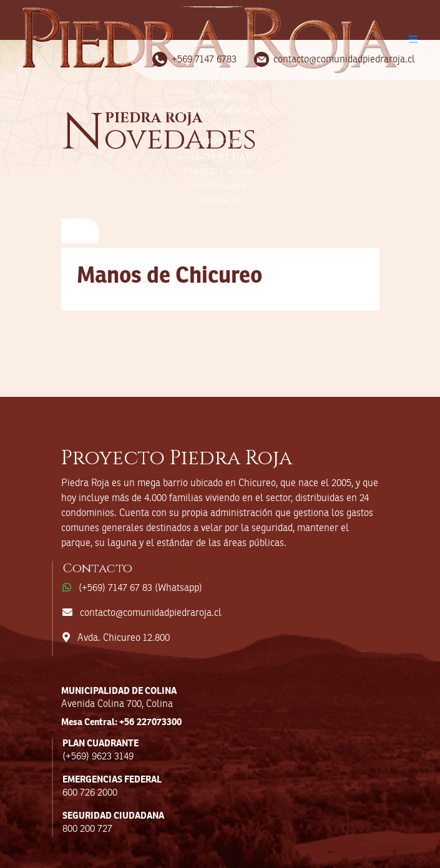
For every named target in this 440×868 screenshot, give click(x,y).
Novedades (220, 186)
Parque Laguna (220, 171)
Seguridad (220, 126)
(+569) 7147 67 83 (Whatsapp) (140, 588)
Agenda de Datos (220, 156)
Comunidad (220, 96)
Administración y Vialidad (220, 111)
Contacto (220, 201)
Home (220, 81)
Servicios (220, 141)
